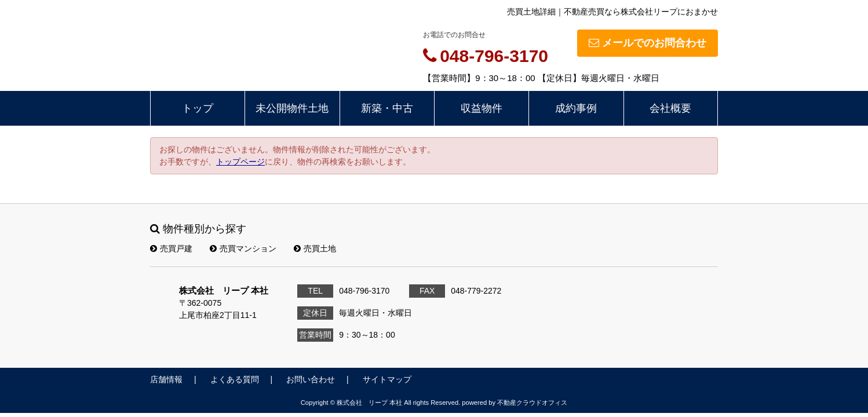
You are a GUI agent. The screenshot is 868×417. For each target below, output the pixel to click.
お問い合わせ (311, 379)
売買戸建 (171, 248)
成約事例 (576, 108)
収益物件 (482, 108)
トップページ (240, 162)
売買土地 (315, 248)
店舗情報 (166, 379)
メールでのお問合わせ (648, 43)
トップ (198, 108)
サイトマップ (387, 379)
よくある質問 (235, 379)
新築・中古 (387, 108)
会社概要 (670, 108)
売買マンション (243, 248)
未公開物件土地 (292, 108)
